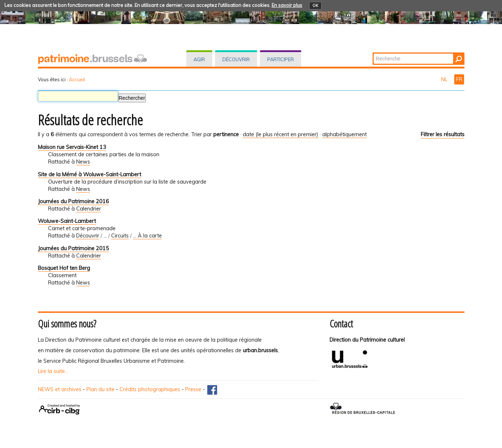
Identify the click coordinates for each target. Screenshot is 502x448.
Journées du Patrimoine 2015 (73, 248)
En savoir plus (287, 5)
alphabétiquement (345, 134)
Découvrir (236, 59)
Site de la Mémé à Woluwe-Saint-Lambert (89, 174)
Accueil (77, 79)
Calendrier (89, 209)
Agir (199, 59)
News (83, 162)
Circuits (120, 236)
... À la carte (147, 236)
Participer (281, 59)
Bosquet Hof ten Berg (64, 268)
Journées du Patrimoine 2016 (73, 201)
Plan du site (100, 389)
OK (315, 5)
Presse (193, 389)
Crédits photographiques (150, 389)
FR (459, 79)
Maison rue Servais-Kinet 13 (72, 147)
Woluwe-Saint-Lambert (67, 221)
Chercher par (373, 53)
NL (445, 79)
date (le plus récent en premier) (281, 134)
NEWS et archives (60, 389)
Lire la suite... (53, 371)
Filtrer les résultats (443, 134)
